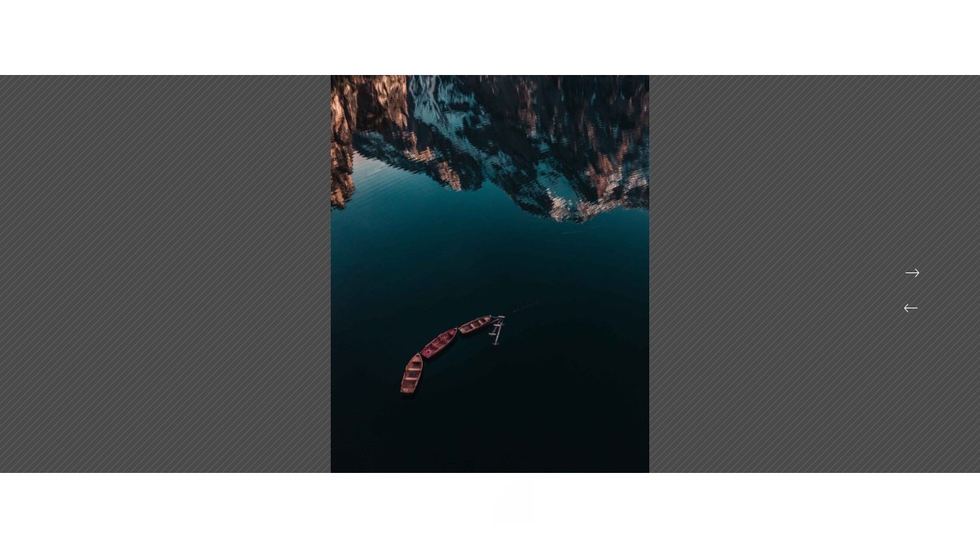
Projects (683, 46)
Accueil (613, 46)
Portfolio (757, 46)
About (826, 46)
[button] (911, 308)
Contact (890, 46)
